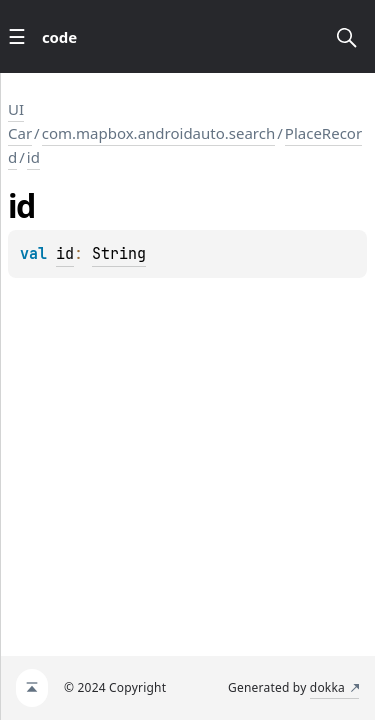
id (33, 157)
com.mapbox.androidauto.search (159, 133)
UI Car (20, 121)
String (119, 254)
